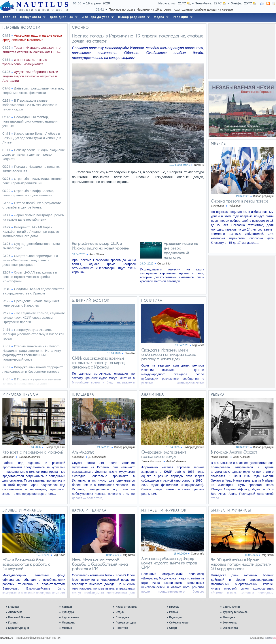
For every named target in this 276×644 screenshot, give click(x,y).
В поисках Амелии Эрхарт (234, 452)
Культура (68, 612)
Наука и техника (126, 607)
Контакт (67, 607)
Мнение (67, 628)
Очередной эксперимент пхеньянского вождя (164, 454)
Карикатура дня (18, 628)
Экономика (230, 623)
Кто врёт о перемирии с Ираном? (33, 452)
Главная (14, 607)
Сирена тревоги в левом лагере (240, 201)
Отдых (120, 612)
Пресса (174, 607)
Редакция (175, 617)
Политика (122, 628)
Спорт (173, 628)
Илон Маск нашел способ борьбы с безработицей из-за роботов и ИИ (100, 564)
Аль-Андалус (83, 452)
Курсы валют (71, 617)
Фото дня (229, 617)
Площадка (122, 617)
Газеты (13, 623)
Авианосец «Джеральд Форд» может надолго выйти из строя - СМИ (170, 563)
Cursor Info (164, 264)
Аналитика (15, 612)
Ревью (173, 612)
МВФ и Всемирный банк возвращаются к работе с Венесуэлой (26, 564)
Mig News (198, 345)
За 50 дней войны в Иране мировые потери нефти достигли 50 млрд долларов (241, 564)
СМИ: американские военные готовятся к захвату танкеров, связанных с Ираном (98, 363)
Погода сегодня (126, 623)
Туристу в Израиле (235, 612)
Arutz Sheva (97, 254)
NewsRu (199, 165)
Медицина (68, 623)
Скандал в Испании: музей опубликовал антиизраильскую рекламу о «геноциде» (169, 354)
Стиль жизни (231, 607)
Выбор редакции (263, 196)
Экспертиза (230, 628)
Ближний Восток (19, 617)
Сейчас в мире (179, 623)
